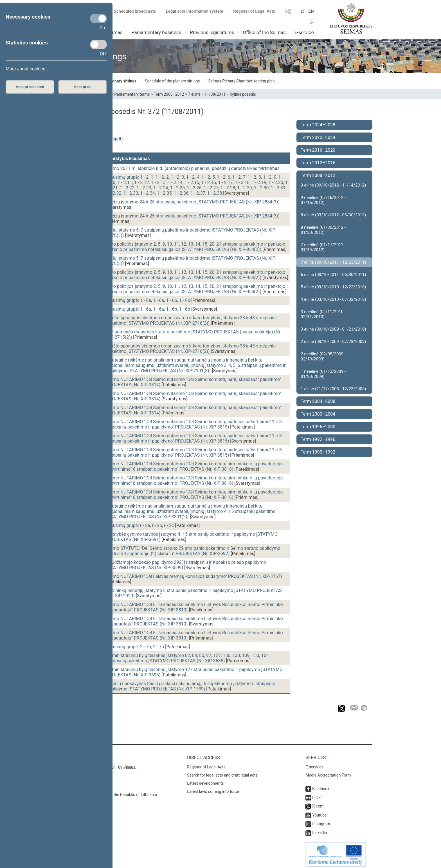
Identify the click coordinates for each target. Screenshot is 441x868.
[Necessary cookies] (98, 19)
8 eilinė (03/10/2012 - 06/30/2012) (333, 215)
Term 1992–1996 (318, 439)
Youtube (319, 812)
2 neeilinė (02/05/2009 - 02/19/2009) (323, 356)
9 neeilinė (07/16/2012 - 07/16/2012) (323, 200)
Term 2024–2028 (318, 125)
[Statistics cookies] (98, 44)
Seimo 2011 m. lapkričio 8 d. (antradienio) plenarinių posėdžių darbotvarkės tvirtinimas (193, 168)
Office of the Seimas (264, 32)
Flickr (317, 795)
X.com (318, 803)
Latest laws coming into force (213, 789)
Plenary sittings (123, 81)
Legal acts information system (195, 11)
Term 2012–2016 (318, 163)
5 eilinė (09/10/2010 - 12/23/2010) (333, 287)
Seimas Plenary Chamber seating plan (242, 81)
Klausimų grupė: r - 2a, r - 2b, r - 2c (140, 525)
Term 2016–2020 (318, 150)
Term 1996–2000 (318, 427)
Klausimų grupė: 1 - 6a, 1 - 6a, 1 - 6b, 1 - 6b (148, 300)
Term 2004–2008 (318, 401)
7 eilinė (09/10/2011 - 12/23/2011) (333, 262)
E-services (314, 764)
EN (311, 11)
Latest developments (205, 780)
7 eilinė (194, 94)
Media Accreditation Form (328, 772)
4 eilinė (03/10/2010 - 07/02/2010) (333, 299)
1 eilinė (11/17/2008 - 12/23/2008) (333, 389)
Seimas (115, 32)
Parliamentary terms (132, 94)
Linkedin (319, 830)
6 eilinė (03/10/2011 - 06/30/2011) (333, 275)
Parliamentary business (156, 32)
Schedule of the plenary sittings (172, 81)
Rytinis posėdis (243, 94)
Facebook (321, 786)
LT (303, 11)
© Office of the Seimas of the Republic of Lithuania (113, 792)
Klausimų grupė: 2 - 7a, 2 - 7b (135, 647)
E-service (304, 32)
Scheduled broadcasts (131, 11)
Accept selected (30, 87)
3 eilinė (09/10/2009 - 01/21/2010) (333, 329)
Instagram (321, 821)
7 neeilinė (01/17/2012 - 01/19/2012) (323, 247)
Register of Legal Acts (254, 11)
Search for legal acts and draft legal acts (222, 772)
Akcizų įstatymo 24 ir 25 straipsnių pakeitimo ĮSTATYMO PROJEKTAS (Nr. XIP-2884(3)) (193, 202)
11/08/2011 (215, 94)
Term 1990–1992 (318, 452)
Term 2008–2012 (169, 94)
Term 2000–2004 (318, 414)
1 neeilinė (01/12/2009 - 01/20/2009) (323, 374)
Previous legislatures (212, 32)
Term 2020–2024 (318, 137)
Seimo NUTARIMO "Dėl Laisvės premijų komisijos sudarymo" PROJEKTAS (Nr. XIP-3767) (194, 576)
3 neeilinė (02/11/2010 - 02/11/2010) (323, 314)
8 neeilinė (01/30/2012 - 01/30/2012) (323, 230)
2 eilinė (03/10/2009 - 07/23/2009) (333, 342)
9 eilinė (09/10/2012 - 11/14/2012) (333, 185)
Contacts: (81, 755)
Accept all (83, 87)
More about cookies (25, 69)
